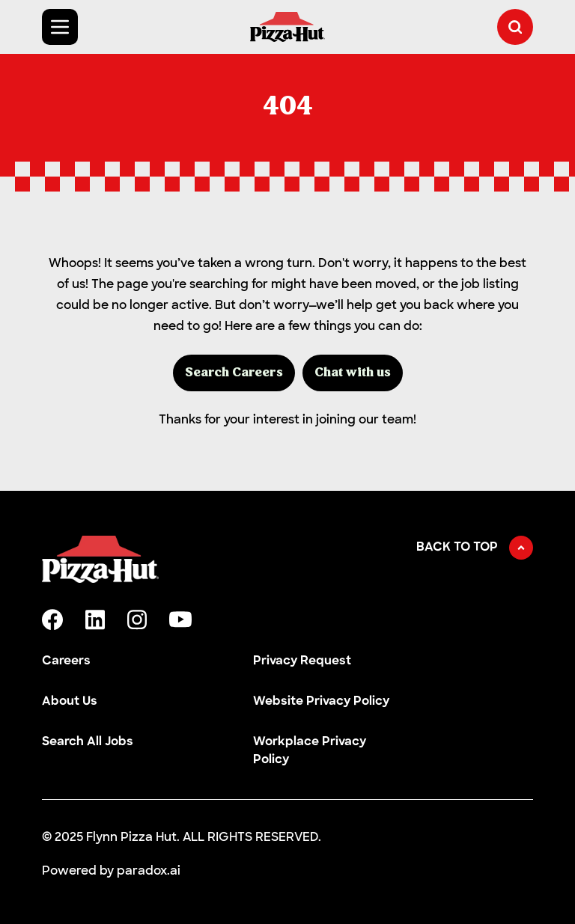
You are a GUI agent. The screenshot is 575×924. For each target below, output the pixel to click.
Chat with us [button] (353, 373)
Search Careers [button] (234, 373)
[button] (515, 27)
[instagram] (137, 620)
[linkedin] (95, 620)
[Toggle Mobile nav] (60, 27)
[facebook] (52, 619)
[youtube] (180, 619)
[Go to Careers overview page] (287, 27)
